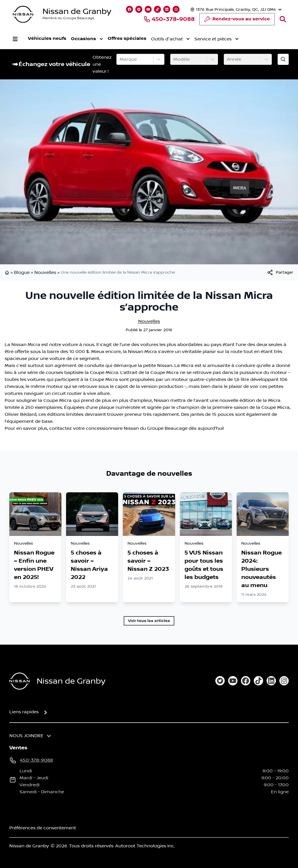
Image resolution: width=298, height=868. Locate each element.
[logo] (23, 14)
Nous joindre (26, 736)
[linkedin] (271, 681)
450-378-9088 (169, 19)
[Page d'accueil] (19, 681)
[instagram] (284, 681)
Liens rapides (24, 712)
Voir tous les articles (149, 621)
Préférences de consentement (43, 828)
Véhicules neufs (47, 39)
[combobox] (120, 59)
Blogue (22, 272)
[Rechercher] (283, 19)
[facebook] (246, 681)
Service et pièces (217, 39)
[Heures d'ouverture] (235, 9)
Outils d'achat (170, 39)
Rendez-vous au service (237, 21)
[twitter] (220, 681)
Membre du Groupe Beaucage (68, 18)
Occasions (87, 39)
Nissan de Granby (77, 11)
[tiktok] (258, 681)
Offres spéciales (127, 39)
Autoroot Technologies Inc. (145, 846)
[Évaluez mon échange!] (283, 59)
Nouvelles (45, 272)
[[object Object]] (280, 272)
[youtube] (233, 681)
